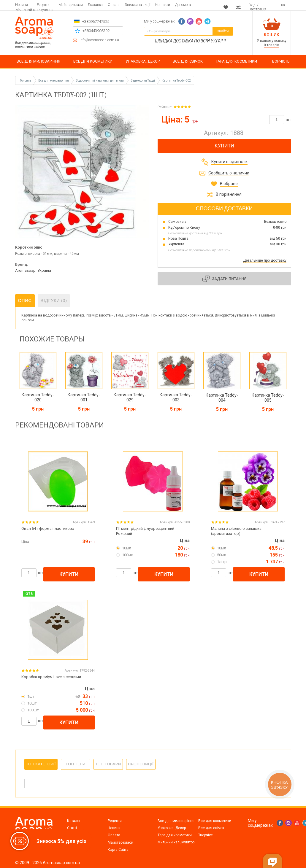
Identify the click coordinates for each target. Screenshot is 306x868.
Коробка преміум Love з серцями (51, 677)
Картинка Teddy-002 (176, 81)
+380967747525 (96, 22)
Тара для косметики (175, 835)
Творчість (206, 835)
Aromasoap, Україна (33, 270)
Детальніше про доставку (265, 260)
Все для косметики (215, 821)
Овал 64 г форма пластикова (48, 528)
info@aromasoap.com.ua (99, 40)
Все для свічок (211, 828)
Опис (25, 301)
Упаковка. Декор (172, 828)
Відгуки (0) (54, 301)
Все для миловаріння (176, 821)
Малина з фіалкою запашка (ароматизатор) (236, 531)
